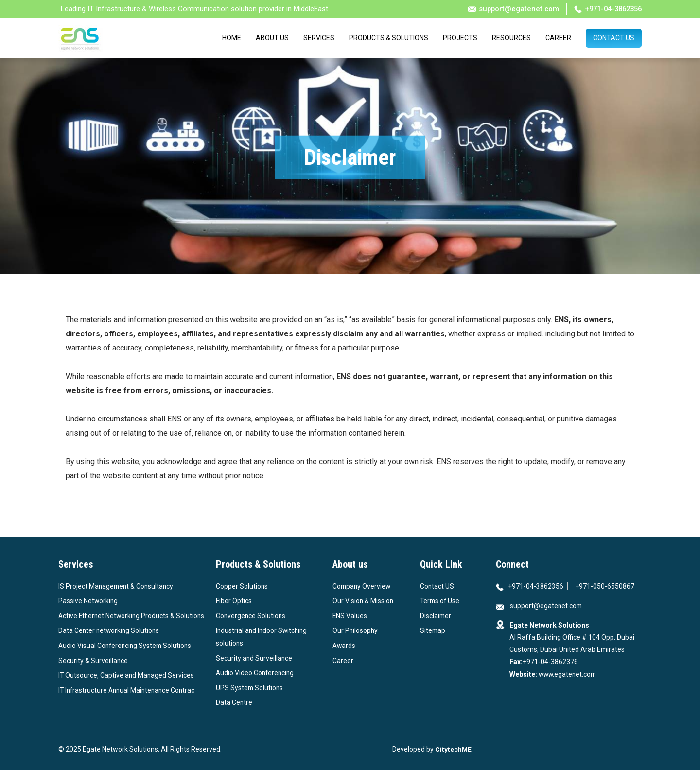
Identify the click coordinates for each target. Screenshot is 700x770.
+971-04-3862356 (605, 9)
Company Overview (362, 586)
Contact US (437, 586)
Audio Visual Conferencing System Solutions (127, 658)
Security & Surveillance (93, 673)
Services (319, 38)
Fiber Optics (234, 601)
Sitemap (433, 630)
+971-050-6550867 (606, 586)
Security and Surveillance (254, 658)
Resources (511, 38)
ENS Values (350, 616)
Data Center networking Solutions (110, 643)
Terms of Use (441, 601)
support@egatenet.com (507, 9)
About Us (272, 38)
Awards (344, 646)
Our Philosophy (356, 630)
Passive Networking (88, 601)
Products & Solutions (389, 38)
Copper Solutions (242, 586)
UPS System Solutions (250, 688)
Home (232, 38)
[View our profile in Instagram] (533, 701)
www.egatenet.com (568, 674)
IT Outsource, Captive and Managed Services (127, 688)
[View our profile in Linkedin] (523, 701)
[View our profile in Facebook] (512, 701)
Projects (460, 38)
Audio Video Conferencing (256, 673)
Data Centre (234, 702)
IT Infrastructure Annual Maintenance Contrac (129, 702)
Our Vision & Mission (363, 601)
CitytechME (453, 749)
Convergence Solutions (251, 616)
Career (558, 38)
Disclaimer (436, 616)
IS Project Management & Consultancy (117, 586)
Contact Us (614, 38)
